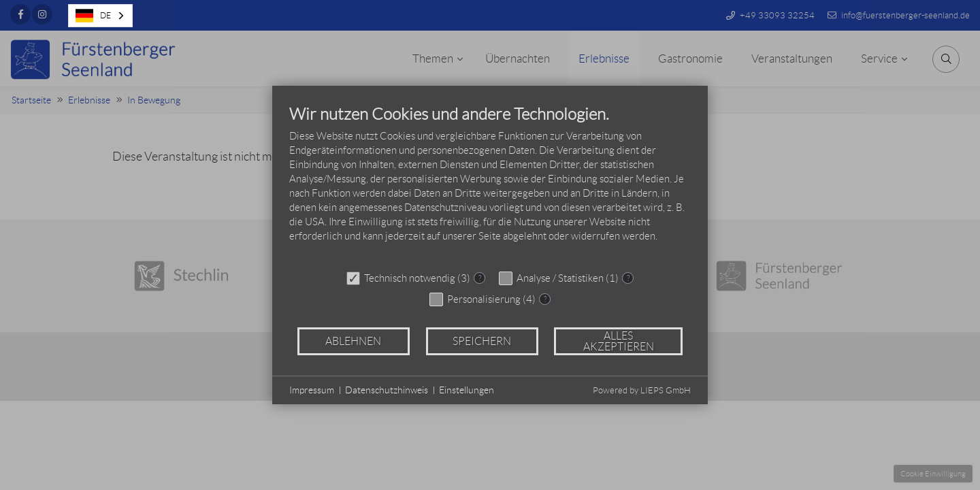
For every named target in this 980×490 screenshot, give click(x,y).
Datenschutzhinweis (387, 390)
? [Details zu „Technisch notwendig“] (480, 278)
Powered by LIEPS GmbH (642, 390)
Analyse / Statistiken (560, 278)
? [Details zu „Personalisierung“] (545, 299)
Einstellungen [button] (467, 390)
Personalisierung (484, 299)
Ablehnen (353, 341)
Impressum (312, 390)
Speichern (482, 341)
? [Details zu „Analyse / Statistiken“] (628, 278)
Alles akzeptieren (619, 341)
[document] (490, 184)
